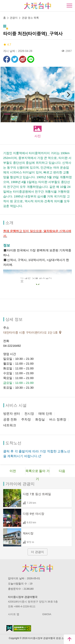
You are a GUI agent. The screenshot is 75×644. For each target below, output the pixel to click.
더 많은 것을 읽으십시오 (36, 280)
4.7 (7, 45)
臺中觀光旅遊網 (37, 6)
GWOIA (47, 614)
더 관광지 (37, 552)
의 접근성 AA (22, 628)
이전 (13, 471)
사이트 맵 (14, 614)
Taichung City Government (38, 568)
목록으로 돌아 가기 (37, 472)
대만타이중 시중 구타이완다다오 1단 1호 (31, 332)
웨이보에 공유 (23, 59)
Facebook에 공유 (7, 59)
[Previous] (7, 95)
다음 (62, 471)
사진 (38, 136)
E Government (9, 628)
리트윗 (15, 59)
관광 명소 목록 (30, 18)
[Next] (68, 95)
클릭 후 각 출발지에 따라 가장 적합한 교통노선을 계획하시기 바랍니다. (37, 454)
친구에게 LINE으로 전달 (31, 59)
